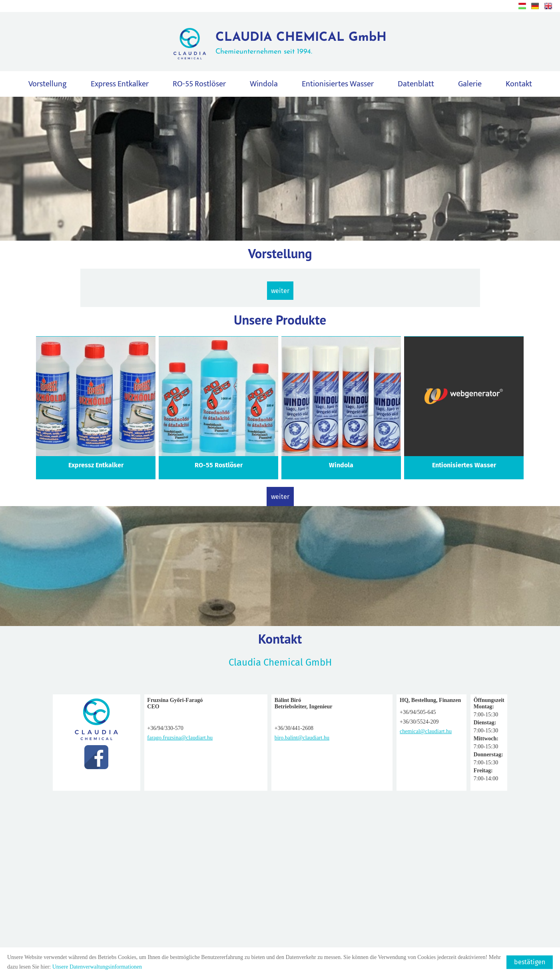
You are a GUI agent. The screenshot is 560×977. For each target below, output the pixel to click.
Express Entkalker (120, 85)
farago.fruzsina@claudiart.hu (145, 738)
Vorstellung (48, 85)
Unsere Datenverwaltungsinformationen (97, 967)
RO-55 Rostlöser (199, 85)
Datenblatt (416, 85)
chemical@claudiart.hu (340, 731)
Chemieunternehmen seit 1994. (301, 44)
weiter (280, 293)
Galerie (470, 85)
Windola (264, 85)
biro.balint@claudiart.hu (240, 738)
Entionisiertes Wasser (338, 85)
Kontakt (519, 85)
